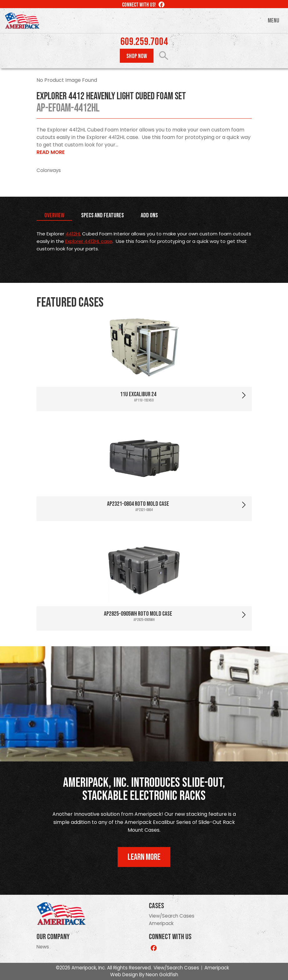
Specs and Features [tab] (103, 215)
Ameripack (161, 923)
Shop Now (137, 56)
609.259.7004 (144, 42)
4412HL (73, 234)
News (43, 947)
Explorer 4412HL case (89, 241)
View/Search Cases (172, 916)
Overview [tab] (54, 215)
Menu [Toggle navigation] (273, 21)
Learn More (144, 857)
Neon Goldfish (162, 975)
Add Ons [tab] (149, 215)
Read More (51, 152)
